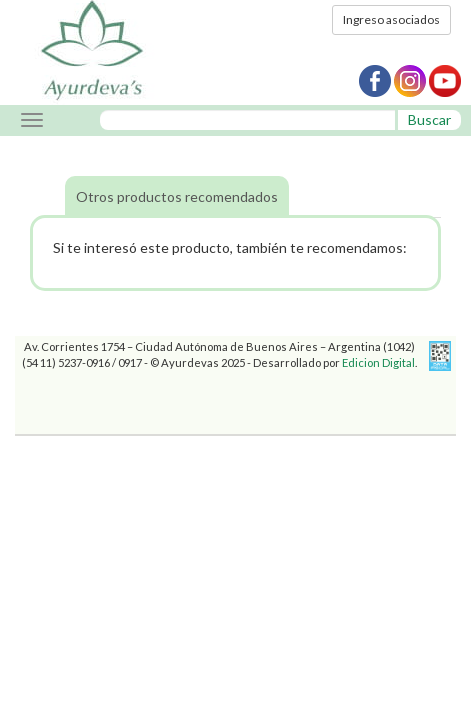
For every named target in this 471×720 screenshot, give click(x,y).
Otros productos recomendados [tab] (177, 196)
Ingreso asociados (391, 19)
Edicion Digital (378, 362)
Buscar (429, 119)
